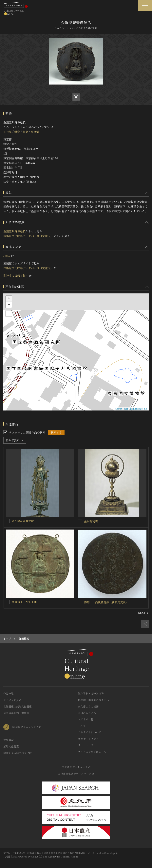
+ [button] (9, 299)
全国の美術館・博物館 (16, 713)
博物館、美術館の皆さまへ (93, 700)
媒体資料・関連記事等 (91, 694)
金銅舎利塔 (91, 521)
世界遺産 (9, 740)
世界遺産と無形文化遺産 (18, 706)
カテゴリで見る (12, 700)
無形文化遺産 (11, 746)
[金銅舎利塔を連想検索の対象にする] (80, 521)
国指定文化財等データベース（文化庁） (28, 236)
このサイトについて (90, 732)
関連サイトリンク (88, 739)
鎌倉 (17, 132)
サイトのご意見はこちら (92, 752)
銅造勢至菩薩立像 (23, 521)
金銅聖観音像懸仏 (14, 231)
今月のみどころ (87, 713)
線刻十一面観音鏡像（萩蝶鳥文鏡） (106, 602)
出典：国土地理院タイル (136, 409)
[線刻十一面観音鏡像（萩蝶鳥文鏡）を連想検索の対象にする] (80, 602)
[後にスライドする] (143, 613)
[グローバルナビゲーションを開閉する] (145, 5)
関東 (25, 132)
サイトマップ (86, 745)
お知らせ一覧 (86, 719)
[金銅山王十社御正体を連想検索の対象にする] (8, 602)
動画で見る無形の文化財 (18, 753)
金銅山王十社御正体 (24, 602)
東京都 (35, 132)
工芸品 (8, 132)
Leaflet (119, 409)
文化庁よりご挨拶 (88, 706)
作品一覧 (9, 694)
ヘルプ (82, 726)
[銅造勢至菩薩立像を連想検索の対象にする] (8, 521)
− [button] (9, 305)
